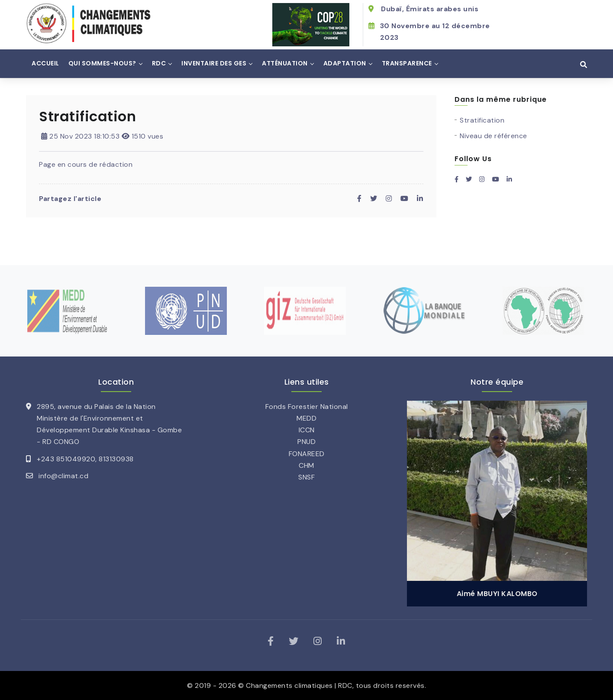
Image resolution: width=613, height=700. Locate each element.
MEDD (306, 418)
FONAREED (307, 454)
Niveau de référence (494, 136)
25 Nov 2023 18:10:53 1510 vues (102, 136)
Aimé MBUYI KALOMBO (497, 594)
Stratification (482, 120)
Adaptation (345, 63)
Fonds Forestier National (307, 407)
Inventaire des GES (214, 63)
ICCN (307, 430)
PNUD (306, 442)
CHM (306, 465)
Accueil (45, 63)
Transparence (407, 63)
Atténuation (285, 63)
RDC (159, 63)
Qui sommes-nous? (102, 63)
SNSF (306, 477)
